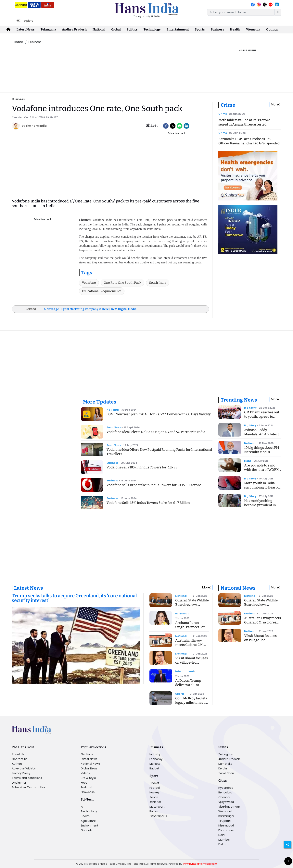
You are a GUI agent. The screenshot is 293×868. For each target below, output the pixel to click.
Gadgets (87, 830)
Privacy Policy (21, 773)
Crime (228, 105)
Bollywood (182, 614)
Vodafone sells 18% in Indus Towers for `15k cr (142, 467)
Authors (17, 764)
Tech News (114, 427)
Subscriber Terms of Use (29, 787)
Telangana (48, 29)
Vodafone (89, 283)
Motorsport (157, 807)
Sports (200, 29)
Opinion (272, 29)
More (275, 104)
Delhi (222, 835)
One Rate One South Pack (122, 283)
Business (217, 29)
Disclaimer (19, 783)
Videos (85, 773)
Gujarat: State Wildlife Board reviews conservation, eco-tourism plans (192, 607)
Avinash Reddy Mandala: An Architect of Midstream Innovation (261, 436)
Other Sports (158, 816)
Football (155, 788)
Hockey (154, 792)
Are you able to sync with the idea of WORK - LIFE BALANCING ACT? (262, 470)
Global (116, 29)
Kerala (223, 768)
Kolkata (223, 844)
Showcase (88, 792)
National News (238, 588)
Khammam (226, 830)
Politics (132, 29)
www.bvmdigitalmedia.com (200, 864)
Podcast (86, 787)
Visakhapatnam (229, 807)
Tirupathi (224, 821)
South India (158, 283)
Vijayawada (226, 802)
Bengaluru (225, 792)
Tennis (154, 797)
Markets (155, 764)
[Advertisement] (113, 58)
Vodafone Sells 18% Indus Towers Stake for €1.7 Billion (148, 503)
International (185, 671)
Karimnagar (226, 816)
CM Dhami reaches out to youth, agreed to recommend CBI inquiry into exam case (262, 419)
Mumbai (224, 840)
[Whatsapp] (180, 126)
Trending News (239, 400)
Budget (154, 768)
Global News (89, 768)
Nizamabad (226, 826)
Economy (156, 759)
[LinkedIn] (186, 126)
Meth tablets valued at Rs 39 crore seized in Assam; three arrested (244, 122)
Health (235, 29)
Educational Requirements (102, 291)
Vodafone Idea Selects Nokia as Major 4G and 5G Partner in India (156, 432)
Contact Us (20, 759)
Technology (152, 29)
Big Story (250, 408)
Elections (87, 754)
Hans (248, 461)
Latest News (26, 29)
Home (18, 42)
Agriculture (88, 821)
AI (82, 807)
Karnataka (225, 764)
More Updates (100, 402)
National (99, 29)
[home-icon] (8, 30)
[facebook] (166, 126)
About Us (18, 754)
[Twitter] (173, 126)
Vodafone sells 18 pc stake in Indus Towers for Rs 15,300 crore (154, 485)
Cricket (154, 783)
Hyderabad (226, 788)
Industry (155, 754)
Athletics (155, 802)
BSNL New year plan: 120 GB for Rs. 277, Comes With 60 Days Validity (159, 414)
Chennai (224, 797)
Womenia (253, 29)
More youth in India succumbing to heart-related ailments (261, 487)
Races (154, 811)
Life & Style (88, 778)
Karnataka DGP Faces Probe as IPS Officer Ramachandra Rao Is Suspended (249, 141)
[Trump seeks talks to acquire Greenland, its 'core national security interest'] (76, 599)
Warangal (225, 811)
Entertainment (178, 29)
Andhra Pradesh (74, 29)
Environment (89, 826)
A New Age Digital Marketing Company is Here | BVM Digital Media (90, 309)
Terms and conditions (27, 778)
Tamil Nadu (226, 773)
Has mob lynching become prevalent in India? (260, 505)
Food (84, 783)
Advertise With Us (24, 768)
